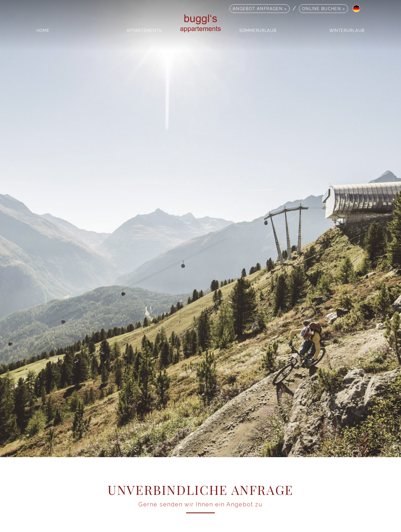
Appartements (144, 30)
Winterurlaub (347, 30)
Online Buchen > (323, 8)
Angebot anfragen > (260, 8)
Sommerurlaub (258, 30)
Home (43, 30)
